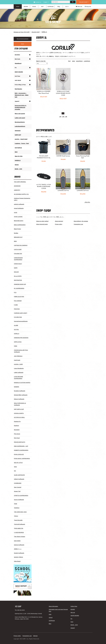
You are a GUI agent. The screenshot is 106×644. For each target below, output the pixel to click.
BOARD (26, 6)
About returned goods (42, 224)
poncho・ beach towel (21, 139)
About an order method (42, 221)
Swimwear (18, 130)
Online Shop (74, 605)
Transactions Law (78, 224)
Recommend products (23, 39)
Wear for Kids (19, 156)
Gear (72, 620)
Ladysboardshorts (20, 126)
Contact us (37, 2)
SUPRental (51, 6)
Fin (16, 68)
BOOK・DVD (18, 169)
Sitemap (35, 634)
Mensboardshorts (20, 122)
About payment (59, 221)
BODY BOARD (19, 72)
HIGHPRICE (79, 61)
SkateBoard (18, 63)
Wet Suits (17, 59)
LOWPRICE (87, 61)
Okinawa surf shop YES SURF (22, 32)
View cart (79, 6)
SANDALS (18, 160)
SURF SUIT (18, 135)
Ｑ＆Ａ (67, 6)
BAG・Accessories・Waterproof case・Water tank (22, 95)
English (46, 2)
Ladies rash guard (20, 118)
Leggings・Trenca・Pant (22, 143)
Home (18, 6)
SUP (42, 6)
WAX (16, 152)
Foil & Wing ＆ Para (20, 85)
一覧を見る (87, 202)
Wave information (53, 605)
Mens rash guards (20, 113)
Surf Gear (17, 76)
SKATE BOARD (75, 614)
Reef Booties (18, 89)
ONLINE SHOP (84, 2)
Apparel (17, 101)
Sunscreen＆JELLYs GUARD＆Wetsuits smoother (21, 107)
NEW (74, 61)
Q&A (50, 613)
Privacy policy (59, 224)
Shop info (88, 6)
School (34, 6)
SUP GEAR (18, 80)
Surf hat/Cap (18, 147)
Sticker (17, 164)
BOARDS (17, 55)
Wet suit (73, 611)
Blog (59, 6)
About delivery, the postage (81, 221)
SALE (23, 44)
